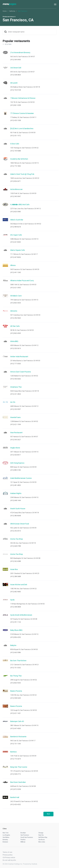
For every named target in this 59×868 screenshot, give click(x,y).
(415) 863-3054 (16, 303)
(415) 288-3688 (16, 576)
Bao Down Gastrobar (18, 782)
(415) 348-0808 (16, 607)
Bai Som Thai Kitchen (18, 661)
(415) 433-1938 (16, 120)
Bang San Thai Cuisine (19, 767)
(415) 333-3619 (16, 348)
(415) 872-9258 (16, 789)
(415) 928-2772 (16, 774)
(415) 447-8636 (16, 257)
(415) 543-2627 (16, 440)
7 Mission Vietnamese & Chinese (23, 98)
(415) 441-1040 (16, 272)
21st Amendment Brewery (20, 52)
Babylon (13, 645)
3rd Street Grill (16, 68)
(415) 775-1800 (16, 166)
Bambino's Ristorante (18, 737)
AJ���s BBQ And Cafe (20, 205)
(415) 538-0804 (16, 75)
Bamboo (13, 752)
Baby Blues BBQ (16, 630)
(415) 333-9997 (16, 409)
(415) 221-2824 (16, 394)
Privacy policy (8, 855)
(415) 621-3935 (16, 288)
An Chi (13, 402)
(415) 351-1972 (16, 136)
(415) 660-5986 (16, 652)
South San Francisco (27, 837)
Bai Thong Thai (16, 676)
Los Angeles (6, 835)
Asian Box (14, 569)
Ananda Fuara (15, 417)
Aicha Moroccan (16, 189)
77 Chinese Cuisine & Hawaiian (22, 113)
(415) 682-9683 (16, 592)
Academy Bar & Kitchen (19, 159)
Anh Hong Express (17, 463)
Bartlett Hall (15, 797)
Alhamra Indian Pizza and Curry (22, 281)
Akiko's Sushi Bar (17, 220)
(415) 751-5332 (16, 668)
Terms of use (7, 852)
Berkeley (5, 840)
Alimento (14, 311)
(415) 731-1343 (16, 744)
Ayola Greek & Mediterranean (21, 615)
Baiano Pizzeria (16, 691)
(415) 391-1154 (16, 622)
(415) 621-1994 (16, 424)
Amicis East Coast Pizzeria (21, 372)
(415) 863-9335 (16, 683)
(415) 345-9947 (16, 196)
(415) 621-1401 (16, 713)
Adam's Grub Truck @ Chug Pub (22, 174)
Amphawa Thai (16, 387)
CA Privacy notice (9, 858)
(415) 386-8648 (16, 516)
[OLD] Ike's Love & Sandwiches (22, 128)
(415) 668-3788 (16, 546)
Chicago (41, 833)
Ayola (12, 600)
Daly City (41, 835)
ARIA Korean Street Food (20, 524)
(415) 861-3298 (16, 105)
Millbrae (23, 842)
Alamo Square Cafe (18, 250)
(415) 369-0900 (16, 60)
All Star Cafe (15, 326)
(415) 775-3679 (16, 759)
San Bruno (42, 840)
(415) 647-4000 (16, 728)
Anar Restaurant (16, 433)
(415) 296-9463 (16, 318)
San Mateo (6, 837)
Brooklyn (23, 833)
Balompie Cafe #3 (17, 721)
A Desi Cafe (15, 144)
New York (6, 833)
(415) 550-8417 (16, 455)
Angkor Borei (15, 448)
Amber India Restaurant (19, 357)
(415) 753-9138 (16, 90)
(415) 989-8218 (16, 227)
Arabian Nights (16, 493)
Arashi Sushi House (18, 509)
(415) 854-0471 (16, 181)
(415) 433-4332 (16, 804)
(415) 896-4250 (16, 637)
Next (48, 814)
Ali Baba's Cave (16, 296)
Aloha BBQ (14, 341)
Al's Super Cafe (16, 235)
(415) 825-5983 (16, 212)
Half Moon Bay (43, 837)
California (12, 11)
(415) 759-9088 (16, 151)
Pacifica (23, 840)
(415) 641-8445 (16, 242)
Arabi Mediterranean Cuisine (21, 478)
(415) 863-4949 (16, 333)
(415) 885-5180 (16, 470)
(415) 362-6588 (16, 561)
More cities (42, 842)
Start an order (52, 55)
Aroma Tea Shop (17, 539)
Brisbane (5, 842)
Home (5, 11)
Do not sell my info (9, 860)
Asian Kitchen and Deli (19, 585)
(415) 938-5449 (16, 698)
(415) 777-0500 (16, 364)
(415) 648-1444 (16, 500)
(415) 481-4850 (16, 485)
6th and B (14, 83)
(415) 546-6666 (16, 379)
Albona (13, 265)
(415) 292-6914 (16, 531)
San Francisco (25, 835)
